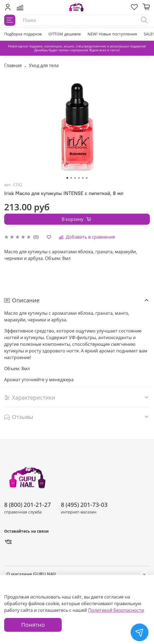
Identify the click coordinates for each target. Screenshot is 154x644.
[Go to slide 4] (79, 178)
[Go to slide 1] (67, 178)
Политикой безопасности (116, 610)
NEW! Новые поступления (112, 34)
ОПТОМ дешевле (65, 34)
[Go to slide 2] (71, 178)
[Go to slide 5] (83, 178)
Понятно (33, 625)
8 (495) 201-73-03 (84, 505)
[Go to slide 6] (87, 178)
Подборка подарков (23, 34)
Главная (13, 65)
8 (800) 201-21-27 (28, 505)
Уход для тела (44, 65)
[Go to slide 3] (75, 178)
